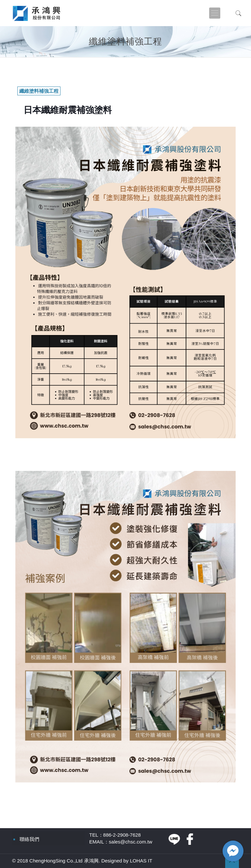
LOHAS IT (141, 861)
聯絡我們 (29, 839)
